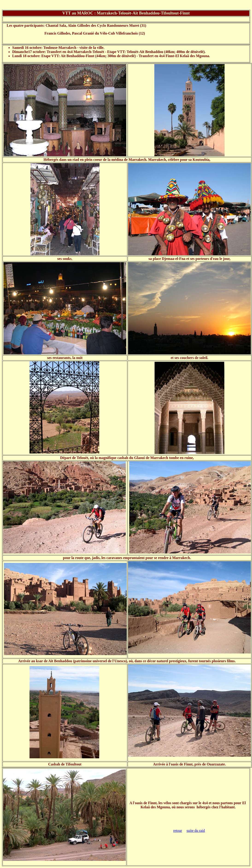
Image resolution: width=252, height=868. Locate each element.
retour (178, 831)
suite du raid (196, 831)
